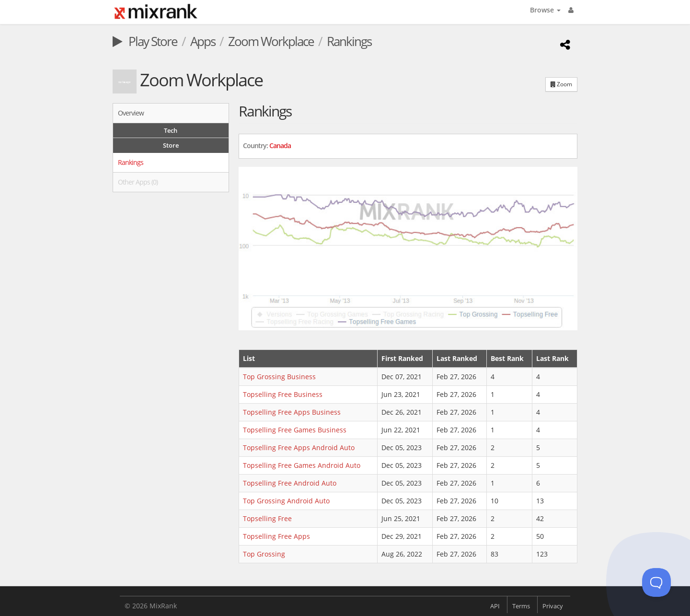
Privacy (553, 606)
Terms (521, 606)
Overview (131, 113)
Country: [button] (267, 145)
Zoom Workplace (271, 41)
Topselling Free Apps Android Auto (299, 447)
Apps (203, 41)
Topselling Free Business (283, 394)
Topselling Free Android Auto (290, 483)
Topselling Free (267, 518)
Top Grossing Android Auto (286, 501)
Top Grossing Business (279, 377)
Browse (545, 10)
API (495, 606)
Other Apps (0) (138, 182)
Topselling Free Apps (276, 536)
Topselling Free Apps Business (292, 412)
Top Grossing (264, 554)
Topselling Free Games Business (295, 430)
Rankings (131, 162)
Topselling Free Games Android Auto (302, 465)
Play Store (145, 41)
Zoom (561, 84)
